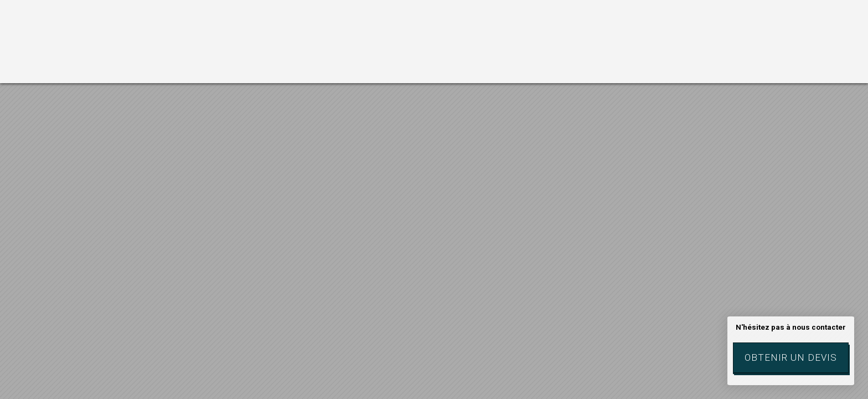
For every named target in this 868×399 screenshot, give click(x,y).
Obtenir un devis (791, 357)
